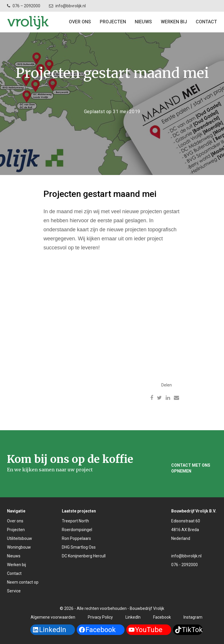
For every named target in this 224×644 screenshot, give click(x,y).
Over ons (80, 22)
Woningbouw (19, 547)
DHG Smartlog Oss (79, 547)
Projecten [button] (113, 22)
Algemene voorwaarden (53, 617)
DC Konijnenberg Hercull (84, 556)
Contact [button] (206, 22)
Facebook (162, 617)
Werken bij (174, 22)
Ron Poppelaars (76, 538)
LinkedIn (133, 617)
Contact (14, 573)
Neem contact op (23, 582)
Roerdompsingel (77, 530)
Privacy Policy (100, 617)
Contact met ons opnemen (191, 468)
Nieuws (143, 22)
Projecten (16, 530)
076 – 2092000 (26, 6)
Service (14, 591)
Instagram (193, 617)
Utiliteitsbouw (20, 538)
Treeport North (75, 521)
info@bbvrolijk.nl (71, 6)
